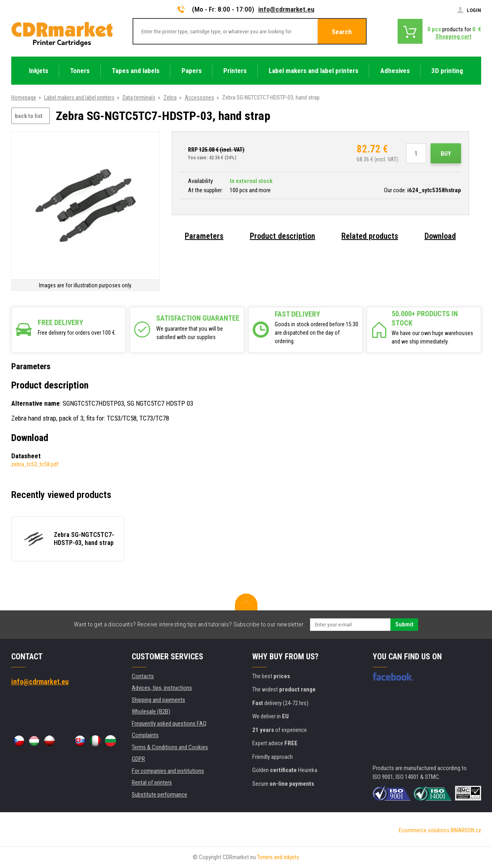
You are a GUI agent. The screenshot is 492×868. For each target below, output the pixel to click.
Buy (446, 154)
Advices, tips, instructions (162, 688)
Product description (283, 236)
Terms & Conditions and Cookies (170, 747)
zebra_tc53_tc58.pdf (35, 464)
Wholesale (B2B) (151, 711)
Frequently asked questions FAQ (169, 724)
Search (342, 32)
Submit (404, 624)
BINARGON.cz (466, 830)
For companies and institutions (168, 771)
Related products (370, 236)
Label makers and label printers (79, 98)
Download (440, 236)
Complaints (145, 735)
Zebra (170, 98)
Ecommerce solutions (424, 830)
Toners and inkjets (278, 857)
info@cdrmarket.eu (286, 9)
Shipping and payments (158, 700)
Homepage (24, 98)
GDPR (138, 759)
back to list (29, 116)
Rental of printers (152, 783)
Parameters (204, 236)
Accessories (199, 98)
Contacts (143, 676)
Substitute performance (159, 795)
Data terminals (139, 98)
